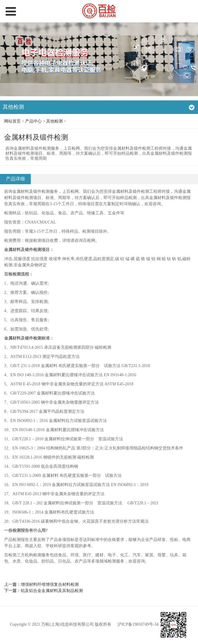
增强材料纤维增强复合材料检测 (50, 585)
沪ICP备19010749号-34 (138, 625)
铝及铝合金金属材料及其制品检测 (52, 591)
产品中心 (33, 121)
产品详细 (15, 179)
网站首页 (12, 121)
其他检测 (54, 121)
